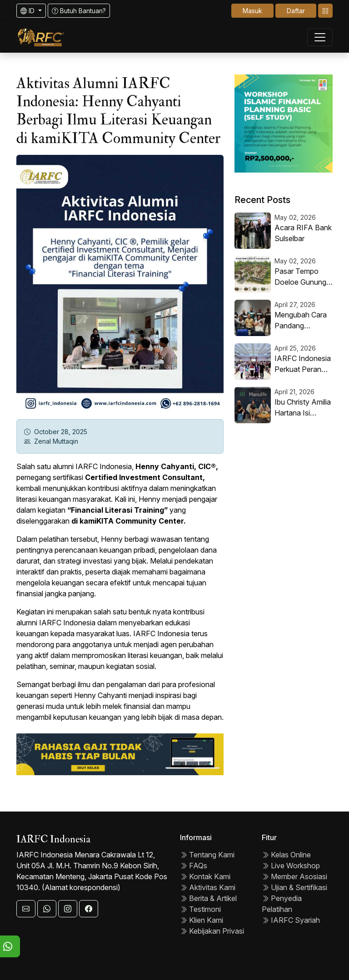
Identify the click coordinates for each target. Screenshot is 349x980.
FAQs (194, 866)
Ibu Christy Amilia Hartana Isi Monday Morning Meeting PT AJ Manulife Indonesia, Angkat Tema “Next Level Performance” (303, 408)
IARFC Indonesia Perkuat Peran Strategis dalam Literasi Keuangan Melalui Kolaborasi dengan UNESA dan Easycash (304, 364)
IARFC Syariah (291, 920)
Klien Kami (202, 920)
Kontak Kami (205, 876)
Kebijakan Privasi (212, 931)
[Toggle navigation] (325, 11)
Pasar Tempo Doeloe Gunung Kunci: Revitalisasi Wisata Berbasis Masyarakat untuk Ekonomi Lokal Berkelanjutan (304, 277)
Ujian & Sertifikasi (294, 887)
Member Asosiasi (294, 876)
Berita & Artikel (208, 898)
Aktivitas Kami (208, 887)
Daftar (296, 11)
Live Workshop (291, 866)
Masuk (252, 11)
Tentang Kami (207, 855)
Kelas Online (286, 855)
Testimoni (200, 909)
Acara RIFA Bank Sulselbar (303, 233)
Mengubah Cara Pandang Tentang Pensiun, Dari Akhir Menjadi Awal (303, 321)
